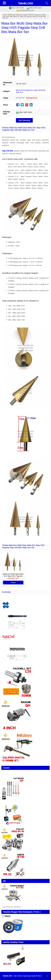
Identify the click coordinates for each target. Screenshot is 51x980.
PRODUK (31, 15)
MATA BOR (12, 15)
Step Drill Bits (8, 151)
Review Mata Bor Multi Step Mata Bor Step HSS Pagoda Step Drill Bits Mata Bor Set (24, 129)
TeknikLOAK (26, 3)
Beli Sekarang (24, 120)
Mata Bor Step (21, 15)
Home (5, 15)
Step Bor (38, 15)
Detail (13, 583)
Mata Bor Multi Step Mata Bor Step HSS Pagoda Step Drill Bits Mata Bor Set (25, 28)
